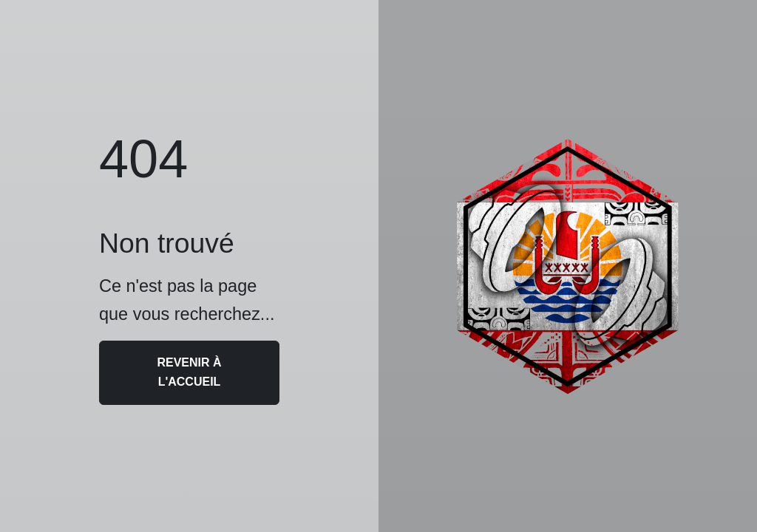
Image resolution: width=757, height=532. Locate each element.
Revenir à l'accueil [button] (189, 372)
